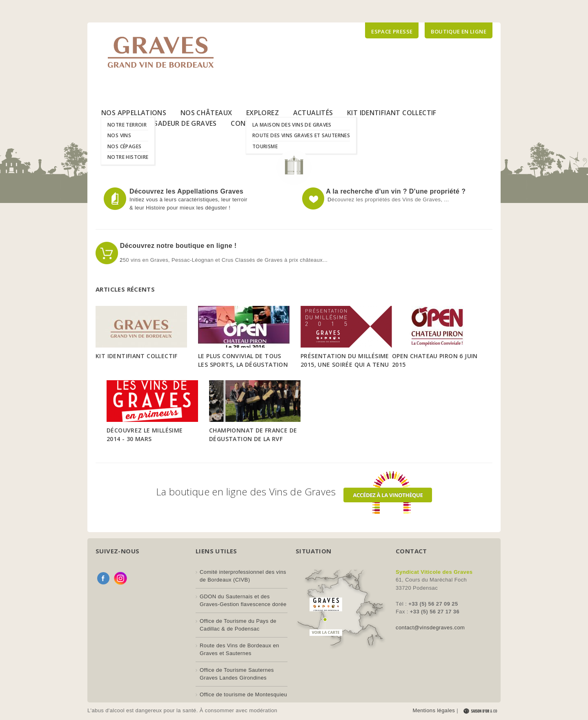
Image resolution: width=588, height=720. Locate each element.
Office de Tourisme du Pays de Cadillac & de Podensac (238, 625)
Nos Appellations (134, 113)
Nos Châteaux (206, 113)
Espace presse (392, 31)
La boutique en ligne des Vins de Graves (294, 492)
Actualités (313, 113)
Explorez (263, 113)
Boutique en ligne (459, 31)
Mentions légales (434, 710)
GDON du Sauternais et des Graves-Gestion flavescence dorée (243, 601)
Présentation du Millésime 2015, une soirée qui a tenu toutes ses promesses (345, 364)
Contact (247, 123)
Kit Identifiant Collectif (392, 113)
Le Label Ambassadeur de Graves (159, 123)
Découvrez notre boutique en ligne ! (177, 246)
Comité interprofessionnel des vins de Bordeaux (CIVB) (243, 576)
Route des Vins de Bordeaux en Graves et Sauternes (239, 650)
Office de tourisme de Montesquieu (243, 694)
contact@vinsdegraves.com (430, 627)
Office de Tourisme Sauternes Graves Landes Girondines (237, 674)
